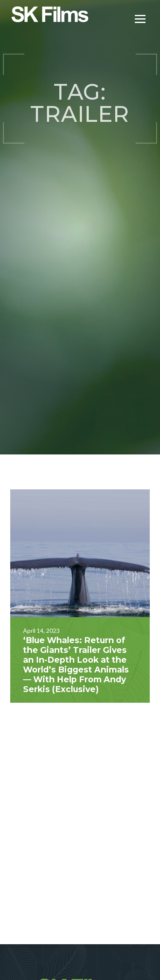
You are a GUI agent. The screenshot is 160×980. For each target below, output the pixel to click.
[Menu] (140, 18)
